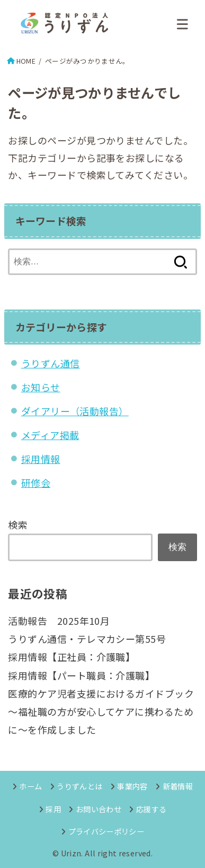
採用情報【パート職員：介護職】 (81, 675)
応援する (151, 809)
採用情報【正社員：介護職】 (72, 657)
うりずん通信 (51, 363)
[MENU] (182, 24)
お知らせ (41, 387)
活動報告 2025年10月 (59, 621)
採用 (53, 809)
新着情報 (178, 786)
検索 (18, 525)
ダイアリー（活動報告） (75, 411)
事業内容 (132, 786)
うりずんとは (79, 786)
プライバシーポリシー (106, 831)
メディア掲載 (50, 435)
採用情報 (41, 459)
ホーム (30, 786)
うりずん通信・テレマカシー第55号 (87, 639)
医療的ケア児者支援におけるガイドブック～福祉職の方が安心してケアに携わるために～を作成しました (101, 711)
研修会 (36, 483)
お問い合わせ (99, 809)
